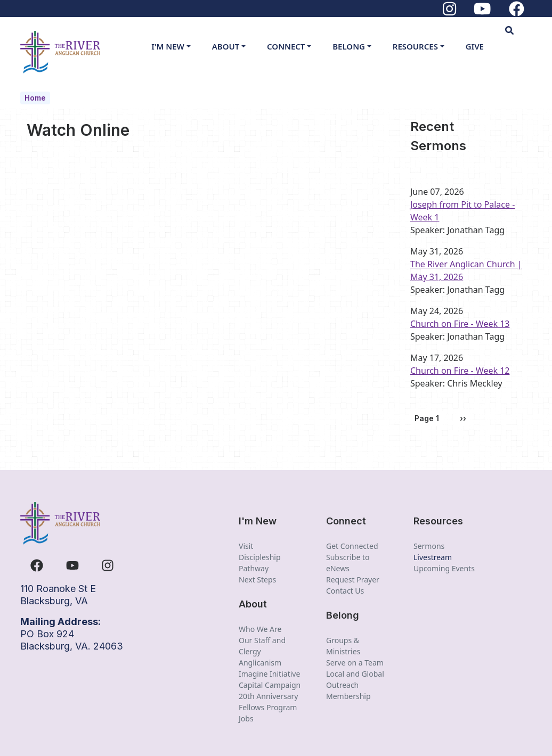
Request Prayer (353, 580)
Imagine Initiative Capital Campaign (270, 679)
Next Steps (257, 580)
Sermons (429, 546)
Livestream (433, 557)
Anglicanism (260, 663)
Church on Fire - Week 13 (460, 324)
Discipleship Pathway (260, 563)
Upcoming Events (444, 568)
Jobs (246, 718)
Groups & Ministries (343, 646)
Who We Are (260, 629)
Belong (349, 46)
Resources (415, 46)
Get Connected (352, 546)
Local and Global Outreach (355, 679)
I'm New (168, 46)
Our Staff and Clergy (262, 646)
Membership (348, 696)
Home (35, 98)
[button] (518, 30)
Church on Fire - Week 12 (460, 371)
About (226, 46)
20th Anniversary (269, 696)
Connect (286, 46)
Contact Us (345, 591)
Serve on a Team (355, 663)
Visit (246, 546)
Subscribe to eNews (348, 563)
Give (475, 46)
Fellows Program (268, 707)
